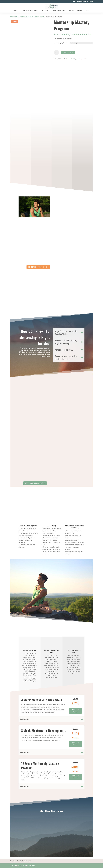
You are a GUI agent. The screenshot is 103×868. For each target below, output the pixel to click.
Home (12, 17)
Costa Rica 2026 (59, 11)
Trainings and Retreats (26, 17)
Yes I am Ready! (75, 711)
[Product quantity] (56, 53)
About (16, 11)
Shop (87, 11)
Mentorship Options (60, 43)
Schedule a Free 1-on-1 (35, 483)
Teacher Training (39, 17)
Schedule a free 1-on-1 (38, 267)
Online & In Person (29, 11)
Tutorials (46, 11)
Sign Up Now (68, 53)
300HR (79, 11)
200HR (71, 11)
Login (74, 1)
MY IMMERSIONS (81, 1)
